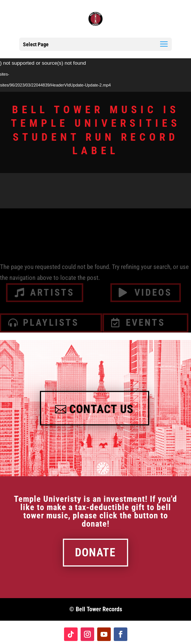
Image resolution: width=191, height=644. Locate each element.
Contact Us (101, 409)
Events (145, 323)
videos (153, 292)
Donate (95, 553)
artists (52, 292)
